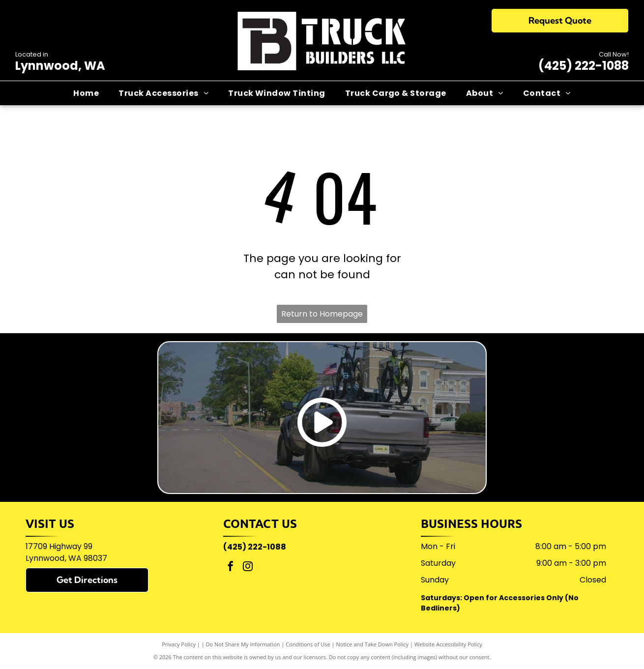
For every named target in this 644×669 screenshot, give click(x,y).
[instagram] (248, 567)
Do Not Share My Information (243, 644)
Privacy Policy (179, 644)
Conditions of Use (308, 644)
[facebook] (231, 567)
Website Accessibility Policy (448, 644)
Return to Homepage (322, 314)
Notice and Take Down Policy (373, 644)
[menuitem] (86, 93)
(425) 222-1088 (584, 66)
